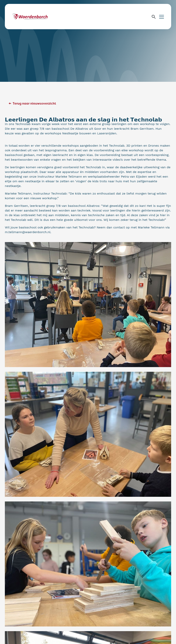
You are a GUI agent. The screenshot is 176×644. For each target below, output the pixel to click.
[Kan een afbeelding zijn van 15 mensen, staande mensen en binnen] (88, 304)
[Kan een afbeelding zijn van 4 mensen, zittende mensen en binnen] (88, 434)
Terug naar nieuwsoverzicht (34, 104)
